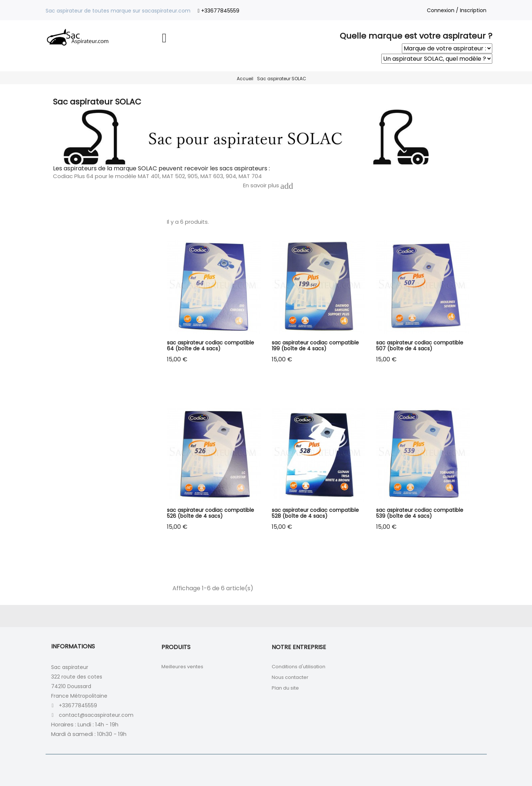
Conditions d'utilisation (299, 667)
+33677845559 (220, 11)
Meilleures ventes (182, 667)
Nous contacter (290, 677)
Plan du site (285, 688)
